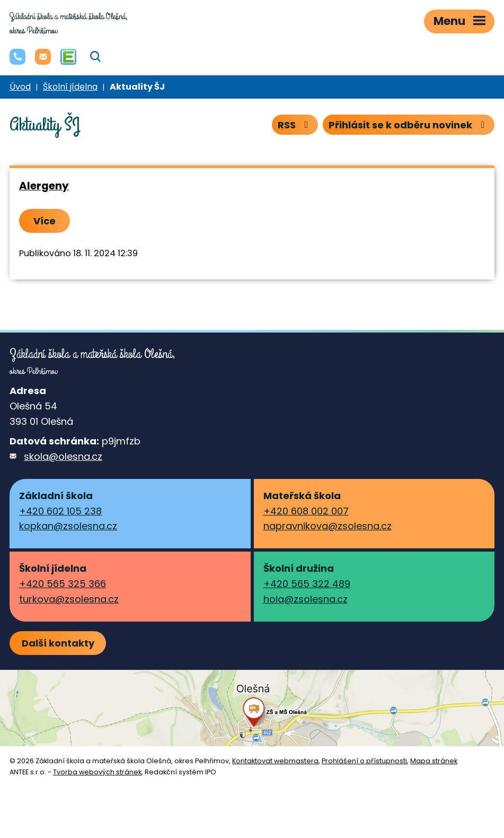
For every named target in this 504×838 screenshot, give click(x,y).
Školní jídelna (70, 87)
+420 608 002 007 (306, 511)
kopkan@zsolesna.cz (68, 526)
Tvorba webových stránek (97, 772)
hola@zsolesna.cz (306, 599)
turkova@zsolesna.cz (69, 599)
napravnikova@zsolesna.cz (328, 526)
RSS (295, 125)
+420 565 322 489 (307, 584)
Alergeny (44, 186)
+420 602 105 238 (60, 511)
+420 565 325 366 (63, 584)
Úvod (20, 87)
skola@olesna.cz (63, 456)
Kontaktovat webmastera (275, 761)
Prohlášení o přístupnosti (364, 761)
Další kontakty (58, 643)
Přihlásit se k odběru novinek (409, 125)
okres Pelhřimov (69, 23)
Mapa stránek (434, 761)
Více (45, 221)
